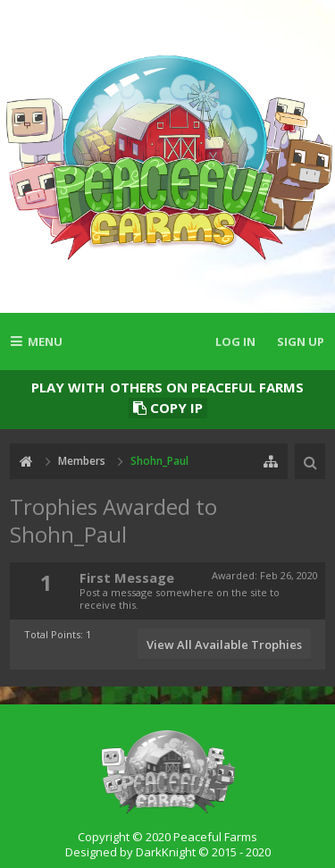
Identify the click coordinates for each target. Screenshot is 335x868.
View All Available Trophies (224, 645)
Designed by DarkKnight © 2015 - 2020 (168, 852)
